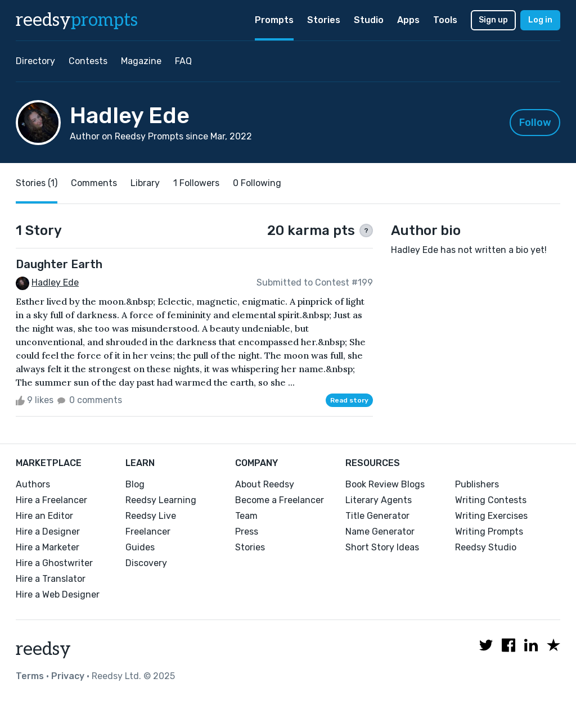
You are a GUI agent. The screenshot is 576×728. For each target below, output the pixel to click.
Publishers (477, 484)
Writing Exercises (491, 516)
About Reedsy (265, 484)
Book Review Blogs (385, 484)
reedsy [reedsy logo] (77, 20)
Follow (535, 123)
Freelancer (148, 532)
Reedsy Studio (486, 547)
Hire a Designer (48, 532)
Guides (140, 547)
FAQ (183, 61)
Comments (94, 183)
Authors (33, 484)
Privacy (68, 676)
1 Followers (196, 183)
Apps (408, 20)
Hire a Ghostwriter (54, 563)
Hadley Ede (55, 282)
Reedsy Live (151, 516)
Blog (135, 484)
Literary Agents (379, 500)
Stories (324, 20)
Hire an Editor (44, 516)
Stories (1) (37, 183)
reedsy (43, 649)
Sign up (493, 20)
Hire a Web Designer (58, 594)
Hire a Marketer (48, 547)
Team (246, 516)
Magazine (141, 61)
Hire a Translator (51, 579)
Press (247, 532)
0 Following (257, 183)
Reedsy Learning (161, 500)
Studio (369, 20)
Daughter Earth (59, 264)
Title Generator (377, 516)
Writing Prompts (489, 532)
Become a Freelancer (280, 500)
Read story (349, 400)
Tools (445, 20)
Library (145, 183)
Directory (35, 61)
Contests (88, 61)
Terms (30, 676)
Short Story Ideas (382, 547)
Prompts (274, 20)
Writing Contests (491, 500)
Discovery (146, 563)
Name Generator (380, 532)
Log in (540, 20)
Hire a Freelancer (51, 500)
